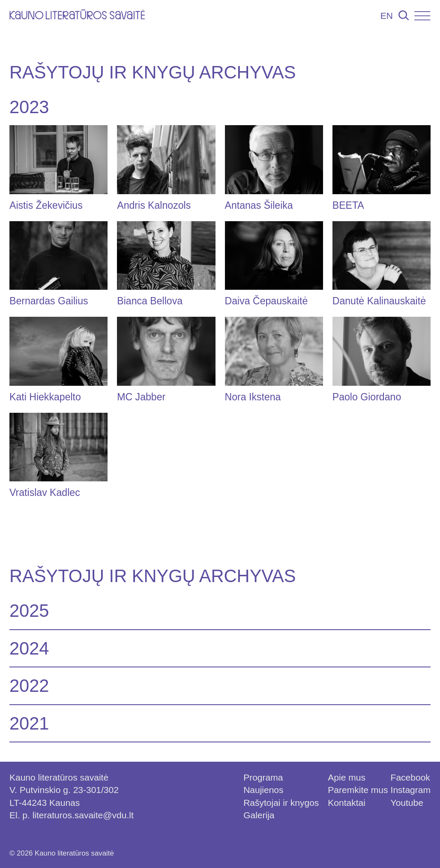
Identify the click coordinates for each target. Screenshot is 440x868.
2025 (29, 611)
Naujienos (263, 790)
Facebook (410, 777)
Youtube (407, 803)
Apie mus (347, 777)
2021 (29, 723)
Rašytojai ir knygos (281, 803)
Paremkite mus (358, 790)
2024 (29, 648)
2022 (29, 686)
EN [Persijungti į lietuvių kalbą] (387, 16)
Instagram (411, 790)
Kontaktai (347, 803)
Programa (263, 777)
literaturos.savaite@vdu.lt (83, 815)
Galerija (259, 815)
